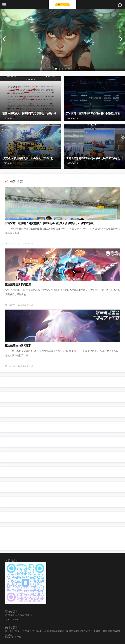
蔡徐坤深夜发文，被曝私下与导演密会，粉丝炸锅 (29, 113)
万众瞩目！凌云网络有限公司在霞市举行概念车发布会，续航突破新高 (94, 113)
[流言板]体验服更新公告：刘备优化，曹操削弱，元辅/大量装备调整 (31, 158)
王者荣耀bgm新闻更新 (18, 346)
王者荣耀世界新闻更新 (18, 285)
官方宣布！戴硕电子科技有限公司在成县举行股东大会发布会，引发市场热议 (49, 223)
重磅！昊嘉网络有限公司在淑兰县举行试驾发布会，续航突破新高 (94, 158)
